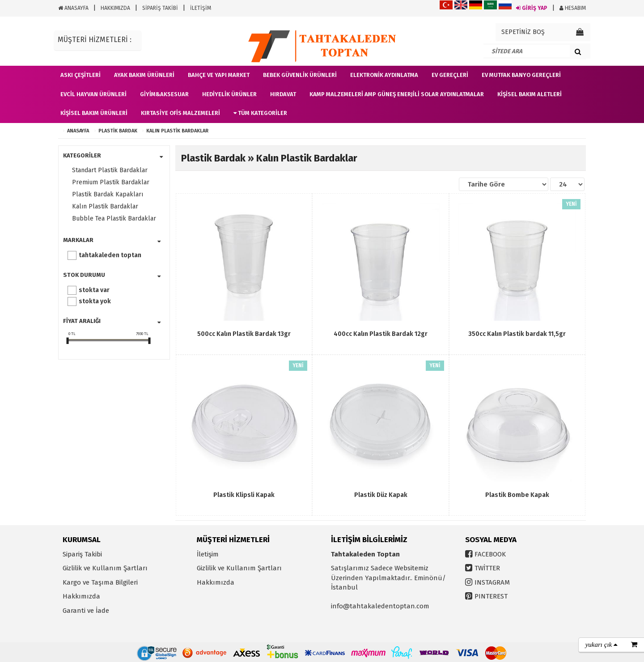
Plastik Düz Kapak (381, 495)
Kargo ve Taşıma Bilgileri (100, 582)
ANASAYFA (73, 8)
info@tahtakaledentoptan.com (380, 606)
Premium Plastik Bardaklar (111, 182)
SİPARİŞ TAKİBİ (160, 8)
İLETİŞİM (201, 8)
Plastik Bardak (118, 131)
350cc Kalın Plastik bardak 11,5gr (517, 334)
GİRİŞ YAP (532, 8)
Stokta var (94, 290)
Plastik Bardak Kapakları (108, 194)
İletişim (208, 554)
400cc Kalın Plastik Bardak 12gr (381, 334)
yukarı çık (602, 645)
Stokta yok (95, 301)
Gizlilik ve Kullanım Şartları (105, 568)
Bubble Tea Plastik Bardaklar (114, 219)
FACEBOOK (490, 554)
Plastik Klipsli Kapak (244, 495)
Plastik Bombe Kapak (517, 495)
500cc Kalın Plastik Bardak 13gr (244, 334)
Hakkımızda (81, 596)
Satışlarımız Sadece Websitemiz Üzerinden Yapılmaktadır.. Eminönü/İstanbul (388, 578)
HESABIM (573, 8)
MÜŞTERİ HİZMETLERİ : (95, 40)
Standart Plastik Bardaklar (110, 170)
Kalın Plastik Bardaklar (177, 131)
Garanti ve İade (86, 611)
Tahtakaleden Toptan (110, 255)
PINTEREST (491, 596)
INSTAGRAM (492, 582)
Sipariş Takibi (82, 554)
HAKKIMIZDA (115, 8)
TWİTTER (487, 568)
